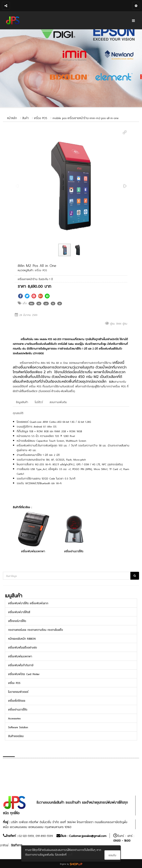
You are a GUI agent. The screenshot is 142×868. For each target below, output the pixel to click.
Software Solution (18, 727)
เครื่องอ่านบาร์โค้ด (74, 551)
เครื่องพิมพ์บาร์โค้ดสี (19, 612)
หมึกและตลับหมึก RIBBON (22, 638)
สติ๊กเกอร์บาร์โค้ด (17, 621)
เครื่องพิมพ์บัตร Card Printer (24, 674)
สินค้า (25, 118)
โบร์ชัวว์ (39, 402)
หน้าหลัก (12, 118)
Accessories (14, 718)
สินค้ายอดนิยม (16, 736)
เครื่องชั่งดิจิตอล (17, 700)
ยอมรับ (112, 855)
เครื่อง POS (41, 118)
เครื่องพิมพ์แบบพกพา (33, 551)
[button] (125, 132)
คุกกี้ (70, 854)
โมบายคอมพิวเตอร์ (18, 692)
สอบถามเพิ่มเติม (58, 402)
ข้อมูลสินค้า (22, 402)
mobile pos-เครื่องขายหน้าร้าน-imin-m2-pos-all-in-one (86, 118)
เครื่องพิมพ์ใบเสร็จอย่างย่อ (22, 647)
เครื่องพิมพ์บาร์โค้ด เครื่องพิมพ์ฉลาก (28, 603)
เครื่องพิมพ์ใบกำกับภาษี (21, 665)
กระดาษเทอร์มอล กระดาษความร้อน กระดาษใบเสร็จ (35, 630)
